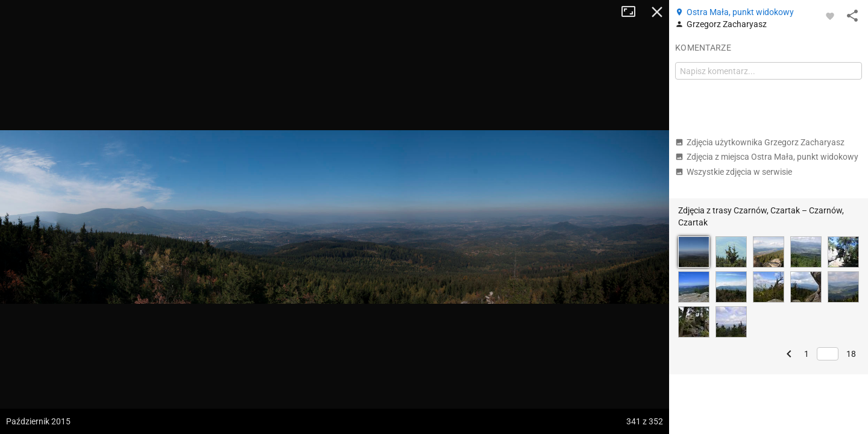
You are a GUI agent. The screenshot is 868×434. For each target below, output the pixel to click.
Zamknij (657, 12)
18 (851, 354)
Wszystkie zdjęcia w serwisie (734, 172)
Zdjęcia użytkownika (760, 142)
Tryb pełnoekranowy (633, 12)
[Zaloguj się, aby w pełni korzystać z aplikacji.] (830, 16)
